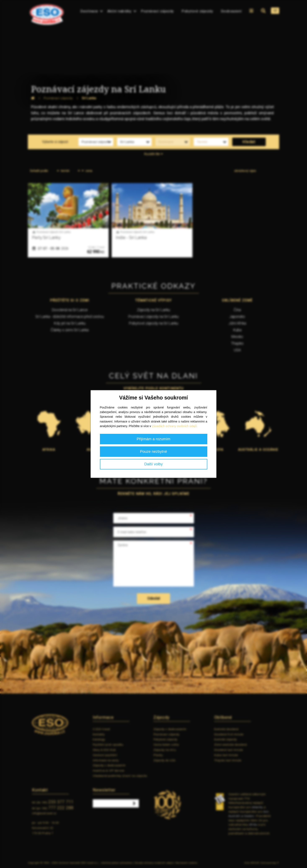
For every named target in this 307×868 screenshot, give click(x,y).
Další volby (153, 464)
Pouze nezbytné (153, 452)
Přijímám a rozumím (153, 439)
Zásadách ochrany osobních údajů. (175, 426)
